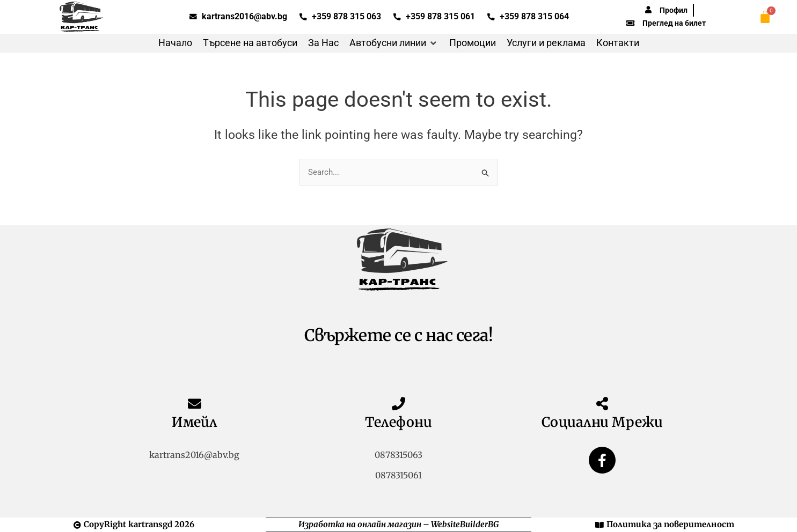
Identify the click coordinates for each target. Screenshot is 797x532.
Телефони (398, 422)
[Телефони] (398, 404)
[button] (394, 43)
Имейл (194, 422)
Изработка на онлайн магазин (360, 524)
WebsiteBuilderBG (465, 524)
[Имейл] (195, 404)
